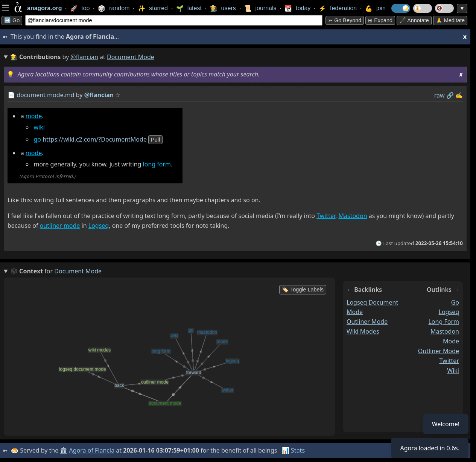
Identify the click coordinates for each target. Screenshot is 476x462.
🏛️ (64, 450)
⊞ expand (380, 20)
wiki (39, 127)
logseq (449, 312)
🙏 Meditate (450, 20)
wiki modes (363, 331)
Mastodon (353, 216)
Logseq (99, 226)
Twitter (326, 216)
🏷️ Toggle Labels (303, 290)
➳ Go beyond (345, 20)
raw (440, 95)
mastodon (445, 331)
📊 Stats (293, 450)
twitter (449, 361)
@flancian (84, 57)
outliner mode (60, 226)
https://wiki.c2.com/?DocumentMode (95, 139)
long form (157, 164)
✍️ (459, 95)
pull (155, 140)
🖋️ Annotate (414, 20)
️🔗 (450, 95)
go (37, 139)
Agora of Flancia (92, 450)
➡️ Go (12, 20)
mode (34, 116)
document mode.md (46, 95)
